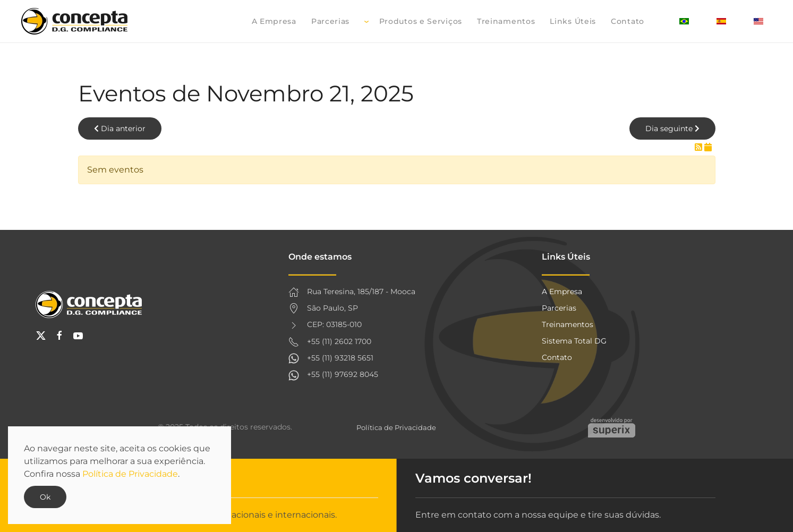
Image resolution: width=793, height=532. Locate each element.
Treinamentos (506, 21)
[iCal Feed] (708, 147)
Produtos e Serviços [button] (413, 22)
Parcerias (330, 21)
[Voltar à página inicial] (76, 21)
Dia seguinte (672, 128)
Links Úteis (573, 21)
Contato (628, 21)
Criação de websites (612, 428)
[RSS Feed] (700, 147)
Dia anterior (120, 128)
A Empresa (274, 21)
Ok (45, 497)
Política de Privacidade (396, 427)
